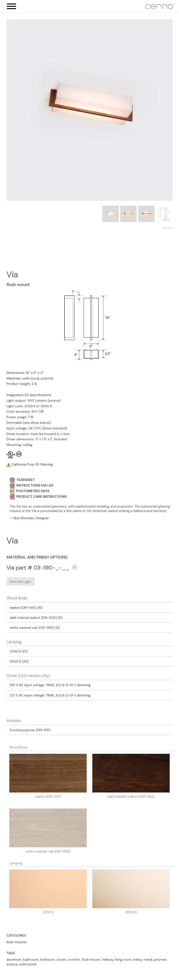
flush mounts (17, 942)
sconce (12, 964)
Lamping (14, 642)
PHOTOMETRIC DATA (30, 491)
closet (61, 959)
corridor (74, 959)
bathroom (31, 959)
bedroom (48, 959)
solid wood (28, 964)
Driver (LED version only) (28, 676)
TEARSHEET (22, 480)
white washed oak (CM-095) (48, 851)
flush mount (91, 959)
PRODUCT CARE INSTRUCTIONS (38, 497)
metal (148, 959)
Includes (14, 721)
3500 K (131, 912)
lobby (138, 959)
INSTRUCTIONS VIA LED (32, 485)
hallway (108, 959)
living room (123, 959)
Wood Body (17, 598)
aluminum (14, 959)
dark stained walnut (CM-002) (131, 796)
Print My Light (21, 582)
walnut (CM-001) (48, 796)
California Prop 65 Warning (32, 464)
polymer (160, 959)
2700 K (48, 912)
